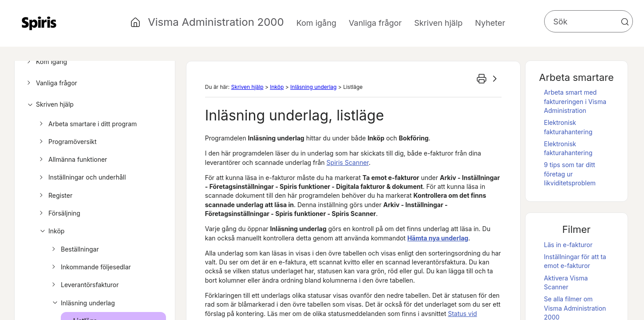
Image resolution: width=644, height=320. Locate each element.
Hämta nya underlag (438, 238)
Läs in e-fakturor (568, 245)
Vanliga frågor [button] (375, 23)
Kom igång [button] (316, 23)
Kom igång (46, 62)
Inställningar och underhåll (81, 177)
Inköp (51, 231)
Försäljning (59, 213)
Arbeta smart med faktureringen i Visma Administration (575, 101)
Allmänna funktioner (72, 160)
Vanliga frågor (51, 83)
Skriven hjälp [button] (438, 23)
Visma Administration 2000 (216, 22)
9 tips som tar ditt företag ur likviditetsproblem (570, 174)
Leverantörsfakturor (84, 285)
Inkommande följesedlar (90, 267)
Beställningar (74, 249)
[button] (625, 22)
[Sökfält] (589, 21)
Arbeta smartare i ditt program (87, 124)
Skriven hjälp (49, 104)
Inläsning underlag (82, 303)
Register (55, 196)
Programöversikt (67, 142)
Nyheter (490, 23)
